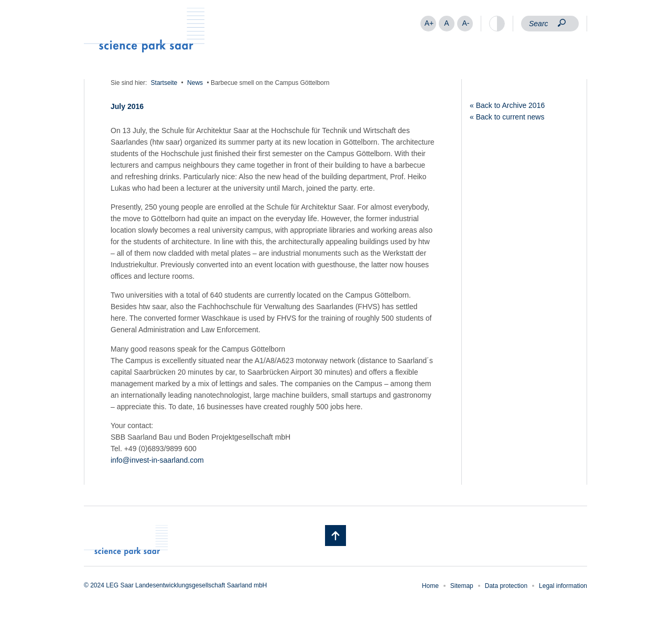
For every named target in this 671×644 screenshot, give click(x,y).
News (195, 83)
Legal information (563, 586)
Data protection (506, 586)
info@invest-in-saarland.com (157, 460)
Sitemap (462, 586)
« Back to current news (507, 117)
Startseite (164, 83)
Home (430, 586)
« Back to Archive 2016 (507, 105)
